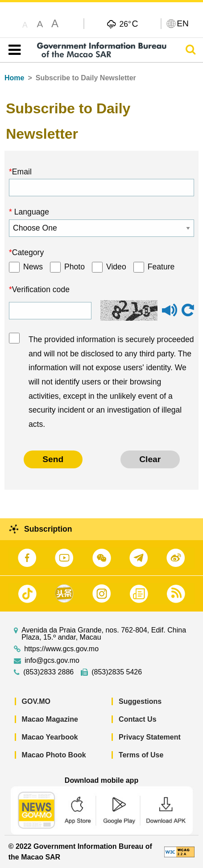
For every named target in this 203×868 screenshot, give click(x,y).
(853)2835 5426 (117, 672)
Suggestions (140, 701)
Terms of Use (141, 755)
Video (116, 267)
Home (14, 78)
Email (22, 172)
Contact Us (137, 719)
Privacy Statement (150, 737)
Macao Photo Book (54, 755)
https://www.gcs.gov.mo (61, 649)
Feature (161, 267)
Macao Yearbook (50, 737)
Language (31, 212)
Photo (75, 267)
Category (28, 252)
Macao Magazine (50, 719)
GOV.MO (36, 701)
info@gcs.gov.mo (52, 661)
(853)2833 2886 (48, 672)
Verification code (41, 289)
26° (128, 24)
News (33, 267)
